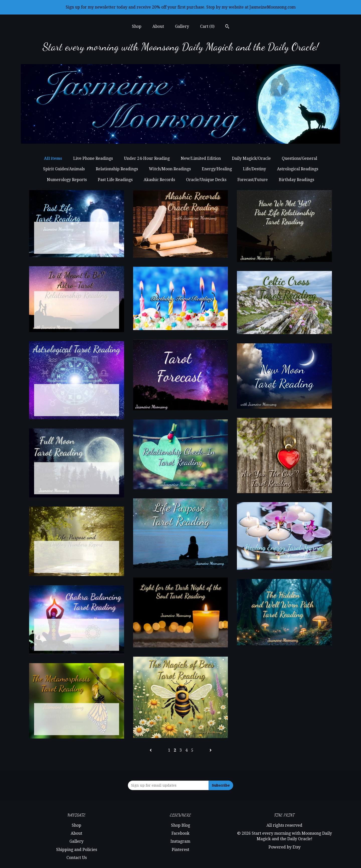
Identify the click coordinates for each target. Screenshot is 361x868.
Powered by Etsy (285, 847)
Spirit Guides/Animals (64, 169)
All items (53, 158)
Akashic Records (159, 180)
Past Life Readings (115, 180)
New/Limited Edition (201, 158)
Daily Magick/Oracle (251, 158)
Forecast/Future (253, 180)
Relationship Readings (117, 169)
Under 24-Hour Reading (147, 158)
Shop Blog (180, 825)
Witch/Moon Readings (170, 169)
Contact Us (77, 858)
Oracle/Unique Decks (206, 180)
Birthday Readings (296, 180)
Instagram (180, 841)
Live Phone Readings (93, 158)
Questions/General (299, 158)
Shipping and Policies (77, 850)
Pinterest (180, 850)
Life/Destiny (254, 169)
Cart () (207, 26)
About (158, 26)
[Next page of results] (211, 750)
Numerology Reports (67, 180)
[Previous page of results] (151, 750)
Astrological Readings (298, 169)
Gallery (182, 26)
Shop (137, 26)
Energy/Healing (217, 169)
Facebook (180, 833)
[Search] (227, 27)
